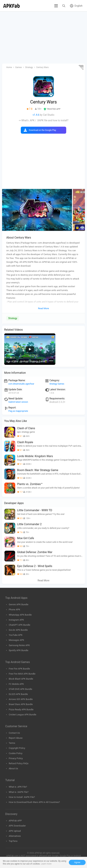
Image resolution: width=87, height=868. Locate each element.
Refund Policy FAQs (19, 763)
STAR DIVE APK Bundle (20, 689)
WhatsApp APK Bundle (20, 615)
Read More (43, 580)
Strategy (13, 318)
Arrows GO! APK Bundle (21, 699)
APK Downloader (17, 826)
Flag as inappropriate (18, 411)
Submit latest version (18, 402)
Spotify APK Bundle (19, 650)
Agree (77, 862)
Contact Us (14, 733)
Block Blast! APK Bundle (21, 679)
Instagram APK (16, 620)
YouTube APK (16, 635)
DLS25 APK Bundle (18, 694)
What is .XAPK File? (19, 792)
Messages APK (16, 640)
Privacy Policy (16, 758)
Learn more (46, 864)
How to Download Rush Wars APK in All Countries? (34, 802)
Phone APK (14, 610)
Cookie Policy (16, 753)
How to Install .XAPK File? (22, 797)
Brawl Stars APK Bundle (21, 704)
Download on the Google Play (42, 130)
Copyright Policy (17, 748)
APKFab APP (15, 821)
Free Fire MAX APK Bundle (22, 674)
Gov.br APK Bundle (18, 630)
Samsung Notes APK (19, 645)
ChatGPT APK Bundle (19, 625)
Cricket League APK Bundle (23, 715)
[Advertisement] (43, 38)
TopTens (13, 841)
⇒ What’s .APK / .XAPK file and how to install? (44, 120)
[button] (81, 210)
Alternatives (15, 836)
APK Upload (15, 831)
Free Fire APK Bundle (19, 669)
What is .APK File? (18, 787)
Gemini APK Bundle (19, 604)
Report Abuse (16, 738)
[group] (37, 210)
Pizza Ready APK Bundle (21, 709)
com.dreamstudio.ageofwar (21, 384)
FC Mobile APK (16, 684)
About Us (13, 768)
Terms (12, 743)
